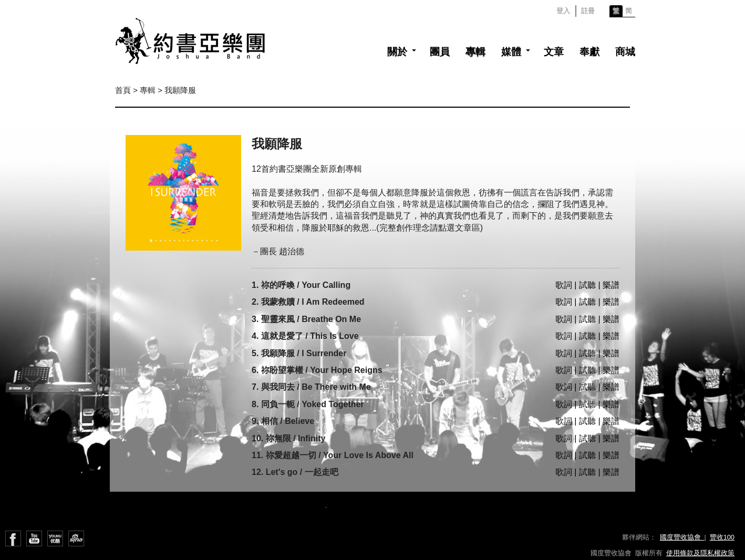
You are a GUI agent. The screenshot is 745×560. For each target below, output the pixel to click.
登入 (563, 11)
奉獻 (589, 52)
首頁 (123, 90)
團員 (440, 52)
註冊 (588, 11)
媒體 (511, 52)
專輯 (475, 52)
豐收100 (722, 537)
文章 (554, 52)
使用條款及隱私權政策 (700, 553)
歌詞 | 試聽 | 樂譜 (587, 285)
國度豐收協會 (682, 537)
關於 (397, 52)
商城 (625, 52)
